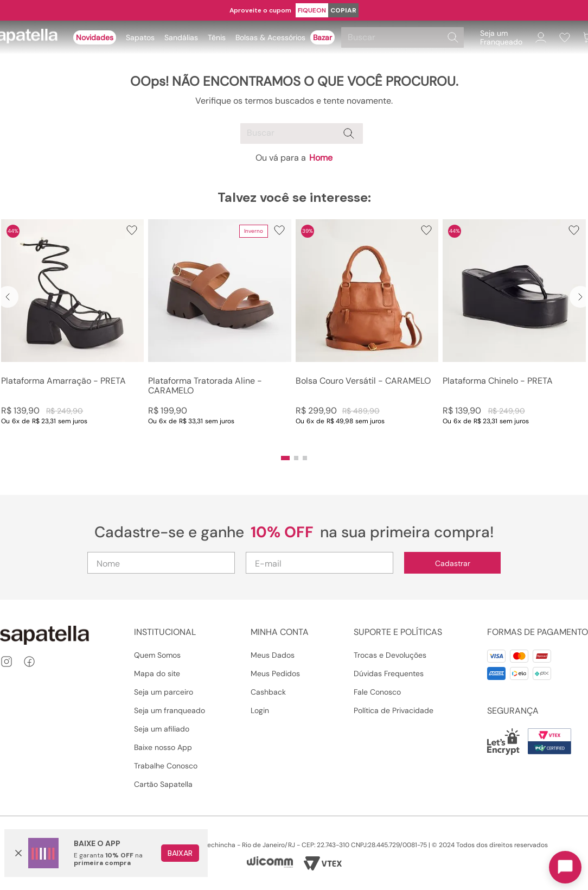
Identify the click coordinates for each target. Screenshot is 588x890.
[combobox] (404, 37)
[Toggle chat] (565, 867)
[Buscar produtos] (453, 37)
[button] (285, 458)
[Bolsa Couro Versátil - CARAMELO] (367, 333)
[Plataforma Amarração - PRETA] (72, 333)
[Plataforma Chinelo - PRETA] (514, 333)
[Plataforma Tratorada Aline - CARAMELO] (219, 333)
